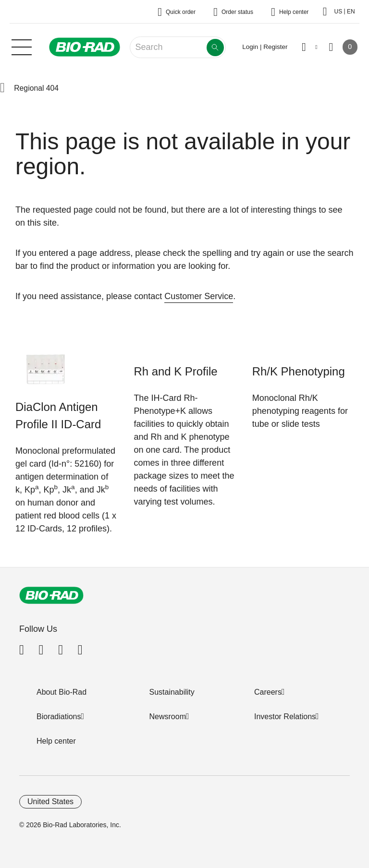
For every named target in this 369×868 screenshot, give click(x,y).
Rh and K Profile (175, 371)
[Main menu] (22, 46)
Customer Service (199, 296)
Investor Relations (285, 717)
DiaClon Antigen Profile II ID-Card (58, 416)
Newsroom (168, 717)
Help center (56, 741)
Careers (268, 692)
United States (50, 802)
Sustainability (172, 692)
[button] (2, 88)
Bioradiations (59, 717)
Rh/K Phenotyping (299, 371)
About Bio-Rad (61, 692)
